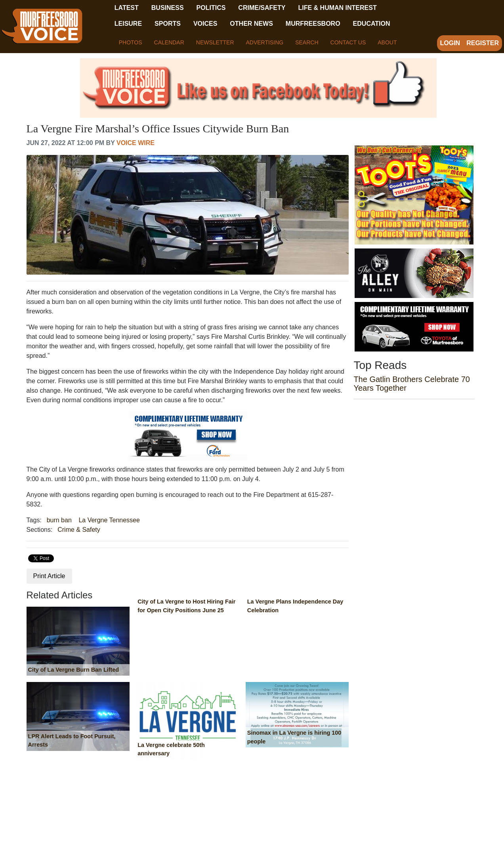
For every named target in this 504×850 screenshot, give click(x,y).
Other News (251, 24)
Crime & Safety (79, 530)
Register (483, 43)
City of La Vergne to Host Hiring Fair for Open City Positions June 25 (186, 606)
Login (450, 43)
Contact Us (348, 42)
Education (372, 24)
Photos (131, 42)
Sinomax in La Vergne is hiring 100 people (294, 737)
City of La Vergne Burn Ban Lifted (73, 670)
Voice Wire (136, 143)
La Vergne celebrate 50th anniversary (171, 749)
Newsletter (215, 42)
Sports (168, 24)
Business (168, 8)
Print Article (49, 576)
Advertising (265, 42)
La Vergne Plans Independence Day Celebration (295, 606)
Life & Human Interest (337, 8)
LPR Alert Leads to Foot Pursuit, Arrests (72, 741)
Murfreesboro (313, 24)
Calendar (169, 42)
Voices (205, 24)
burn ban (59, 520)
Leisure (128, 24)
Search (307, 42)
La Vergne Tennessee (109, 520)
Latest (127, 8)
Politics (211, 8)
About (387, 42)
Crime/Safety (262, 8)
